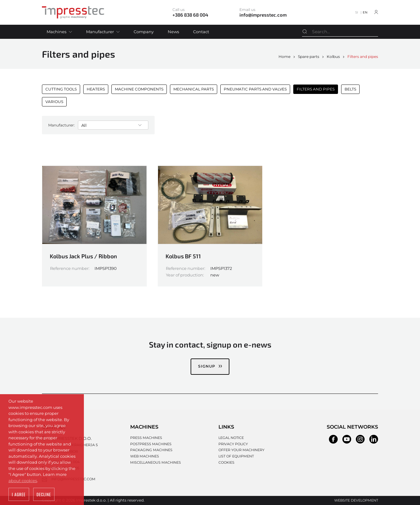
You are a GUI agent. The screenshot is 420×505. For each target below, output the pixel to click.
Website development (356, 500)
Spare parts (309, 57)
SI (357, 12)
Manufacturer (100, 32)
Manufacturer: (61, 125)
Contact (201, 32)
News (173, 32)
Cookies (226, 462)
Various (54, 102)
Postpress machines (151, 444)
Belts (350, 89)
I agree (19, 495)
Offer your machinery (241, 450)
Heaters (96, 89)
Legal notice (231, 437)
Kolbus (333, 57)
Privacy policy (233, 444)
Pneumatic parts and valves (255, 89)
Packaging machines (151, 450)
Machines (56, 32)
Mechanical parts (194, 89)
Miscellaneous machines (156, 462)
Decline (44, 495)
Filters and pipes (363, 57)
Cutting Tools (61, 89)
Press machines (146, 437)
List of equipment (236, 456)
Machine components (139, 89)
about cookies (23, 481)
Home (284, 57)
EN (365, 12)
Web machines (145, 456)
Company (144, 32)
